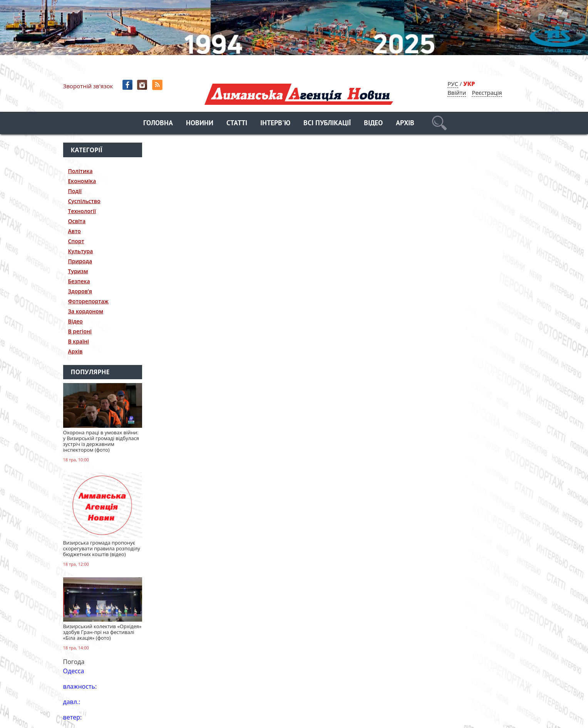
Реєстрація (487, 92)
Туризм (78, 271)
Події (75, 191)
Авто (75, 231)
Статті (237, 124)
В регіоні (80, 331)
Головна (158, 124)
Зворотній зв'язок (88, 86)
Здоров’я (80, 291)
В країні (79, 341)
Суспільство (84, 201)
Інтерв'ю (275, 124)
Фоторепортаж (88, 301)
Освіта (77, 221)
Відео (373, 124)
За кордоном (86, 311)
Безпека (79, 281)
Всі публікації (327, 124)
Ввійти (457, 92)
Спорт (76, 241)
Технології (82, 211)
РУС (453, 84)
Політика (80, 171)
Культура (81, 251)
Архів (405, 124)
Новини (200, 124)
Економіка (82, 181)
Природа (80, 261)
